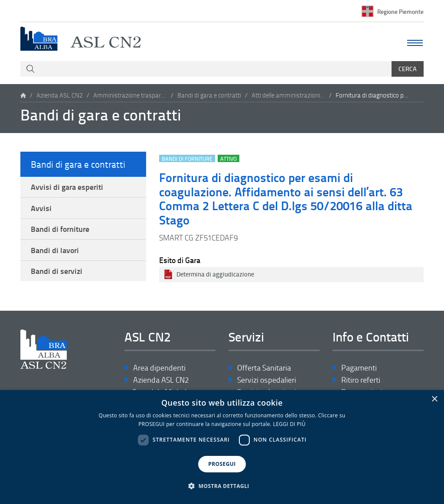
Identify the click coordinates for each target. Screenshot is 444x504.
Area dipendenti (159, 368)
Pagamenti (359, 368)
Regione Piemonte (400, 11)
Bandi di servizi (57, 271)
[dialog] (222, 447)
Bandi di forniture (60, 229)
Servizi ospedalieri (267, 380)
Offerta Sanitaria (264, 368)
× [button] (434, 399)
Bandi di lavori (55, 250)
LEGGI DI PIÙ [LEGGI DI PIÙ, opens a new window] (289, 424)
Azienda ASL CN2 (60, 95)
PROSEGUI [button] (222, 464)
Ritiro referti (361, 380)
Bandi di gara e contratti (209, 95)
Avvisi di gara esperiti (67, 187)
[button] (222, 486)
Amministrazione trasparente (130, 95)
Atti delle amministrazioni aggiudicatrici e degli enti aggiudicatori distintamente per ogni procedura (288, 95)
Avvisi (41, 208)
